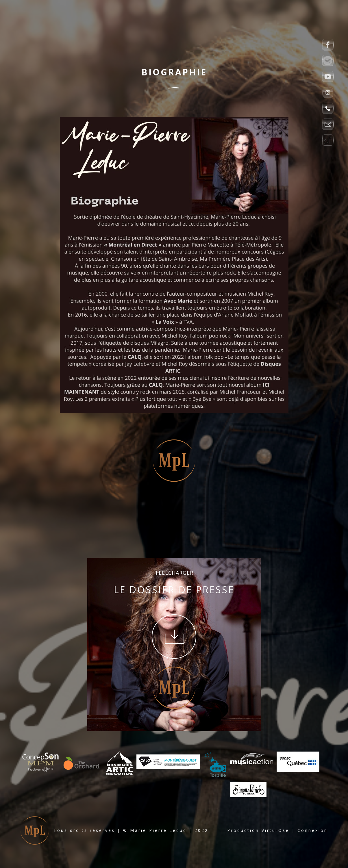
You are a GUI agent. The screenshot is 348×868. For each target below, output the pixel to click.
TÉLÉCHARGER (174, 573)
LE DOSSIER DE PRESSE (174, 590)
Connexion (313, 830)
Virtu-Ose (275, 830)
